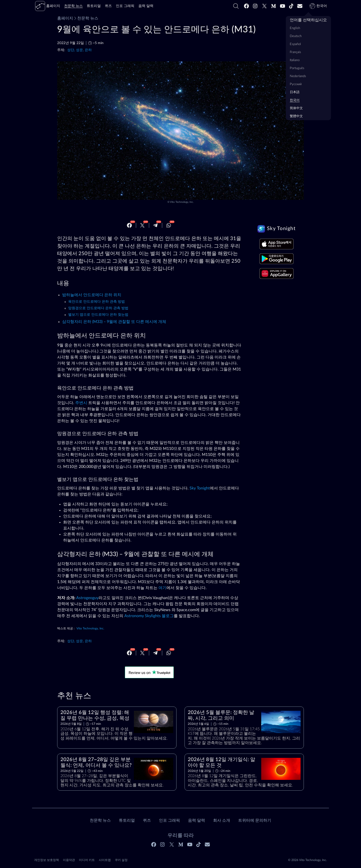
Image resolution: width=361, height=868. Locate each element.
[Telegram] (155, 225)
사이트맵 (105, 860)
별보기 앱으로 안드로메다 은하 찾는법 (98, 315)
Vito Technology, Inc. (182, 202)
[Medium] (274, 6)
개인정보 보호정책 (47, 860)
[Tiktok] (291, 6)
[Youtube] (283, 6)
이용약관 (69, 860)
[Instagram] (255, 6)
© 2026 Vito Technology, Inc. (307, 860)
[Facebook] (246, 6)
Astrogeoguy (87, 598)
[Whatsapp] (169, 225)
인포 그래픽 (169, 820)
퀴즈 (147, 820)
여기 (162, 588)
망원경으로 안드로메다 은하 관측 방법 (98, 308)
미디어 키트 (87, 860)
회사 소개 (222, 820)
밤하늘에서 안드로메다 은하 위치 (92, 295)
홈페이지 (65, 18)
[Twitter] (264, 6)
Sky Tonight (200, 488)
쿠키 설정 (121, 860)
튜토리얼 (127, 820)
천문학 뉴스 (86, 18)
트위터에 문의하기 (255, 820)
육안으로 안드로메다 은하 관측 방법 (97, 302)
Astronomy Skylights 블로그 (149, 616)
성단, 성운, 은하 (79, 50)
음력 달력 (197, 820)
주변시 (81, 403)
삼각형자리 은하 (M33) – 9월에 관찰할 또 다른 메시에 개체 (114, 322)
